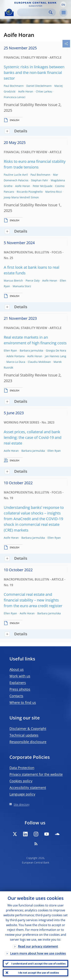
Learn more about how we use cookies (38, 953)
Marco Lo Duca (16, 362)
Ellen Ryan (10, 350)
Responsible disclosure (28, 742)
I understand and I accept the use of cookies (38, 964)
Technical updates (24, 735)
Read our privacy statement (38, 946)
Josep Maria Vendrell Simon (21, 197)
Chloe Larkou (44, 91)
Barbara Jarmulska (31, 350)
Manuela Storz (22, 286)
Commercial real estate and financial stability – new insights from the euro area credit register (33, 600)
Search (51, 12)
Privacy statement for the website (36, 774)
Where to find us (23, 702)
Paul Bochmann (14, 86)
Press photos (20, 689)
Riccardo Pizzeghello (30, 192)
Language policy (22, 794)
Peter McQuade (43, 186)
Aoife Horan (26, 91)
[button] (63, 4)
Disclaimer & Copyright (28, 729)
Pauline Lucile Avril (16, 175)
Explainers (18, 683)
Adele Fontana (16, 356)
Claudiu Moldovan (39, 362)
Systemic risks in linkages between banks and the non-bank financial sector (34, 73)
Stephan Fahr (40, 180)
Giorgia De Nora (56, 350)
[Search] (33, 12)
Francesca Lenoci (15, 97)
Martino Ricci (54, 192)
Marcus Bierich (13, 280)
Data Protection (22, 768)
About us (17, 669)
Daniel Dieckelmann (39, 86)
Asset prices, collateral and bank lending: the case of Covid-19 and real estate (33, 437)
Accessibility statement (28, 788)
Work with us (20, 676)
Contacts (16, 696)
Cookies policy (21, 781)
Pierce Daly (33, 280)
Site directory (21, 804)
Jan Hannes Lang (55, 356)
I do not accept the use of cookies (38, 973)
